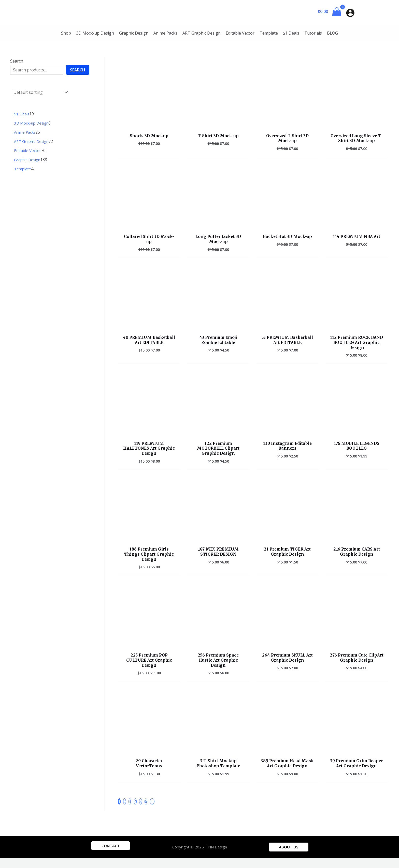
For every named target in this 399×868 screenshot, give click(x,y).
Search (17, 61)
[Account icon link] (350, 13)
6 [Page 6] (146, 811)
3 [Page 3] (130, 811)
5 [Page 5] (141, 811)
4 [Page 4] (135, 811)
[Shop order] (40, 92)
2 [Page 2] (125, 811)
